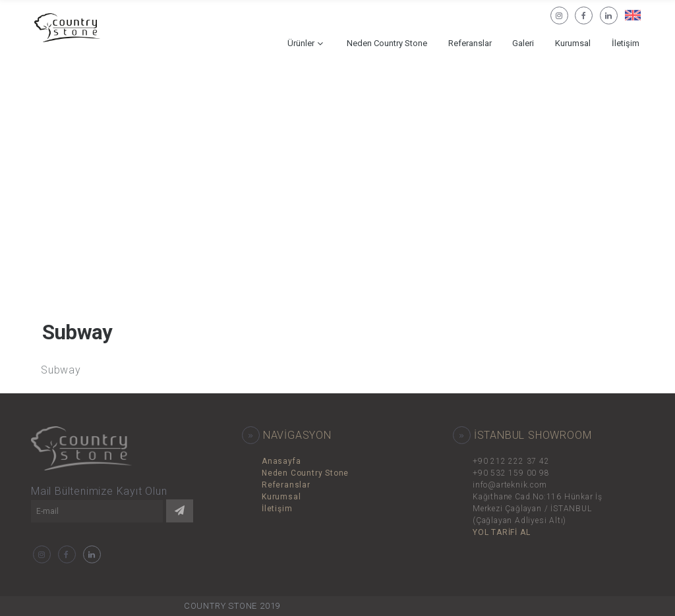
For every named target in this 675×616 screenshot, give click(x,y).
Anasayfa (281, 461)
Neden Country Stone (387, 43)
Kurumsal (573, 43)
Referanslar (470, 43)
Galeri (523, 43)
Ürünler (301, 43)
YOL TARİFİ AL (501, 532)
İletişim (626, 43)
